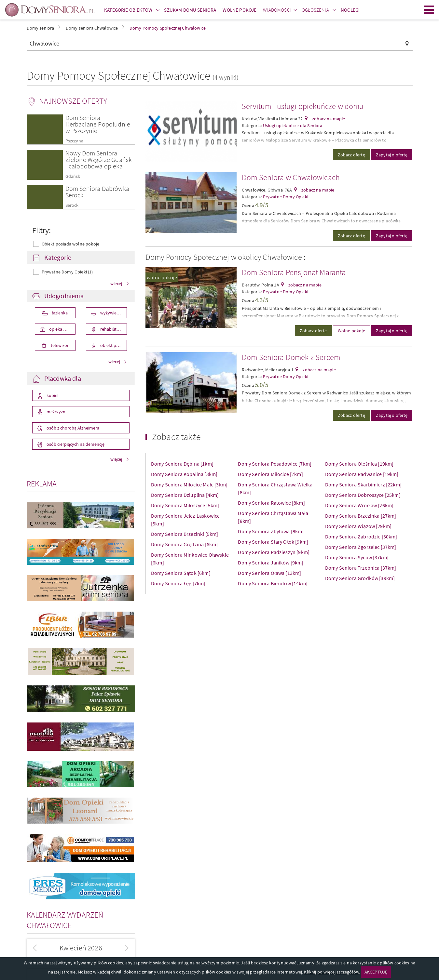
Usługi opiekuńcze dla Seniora (293, 126)
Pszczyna (74, 141)
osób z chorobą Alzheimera (72, 428)
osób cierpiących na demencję (75, 444)
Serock (72, 205)
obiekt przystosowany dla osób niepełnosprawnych (113, 345)
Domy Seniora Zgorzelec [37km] (361, 547)
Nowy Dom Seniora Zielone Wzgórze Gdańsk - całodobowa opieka (99, 159)
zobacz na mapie (328, 119)
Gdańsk (73, 176)
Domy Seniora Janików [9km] (271, 563)
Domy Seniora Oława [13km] (269, 573)
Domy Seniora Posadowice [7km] (275, 464)
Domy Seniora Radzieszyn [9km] (274, 552)
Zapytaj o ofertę (392, 155)
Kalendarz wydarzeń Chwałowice (65, 920)
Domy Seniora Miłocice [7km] (270, 474)
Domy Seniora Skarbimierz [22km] (363, 484)
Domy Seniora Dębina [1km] (182, 464)
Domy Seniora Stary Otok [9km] (273, 542)
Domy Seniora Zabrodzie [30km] (361, 536)
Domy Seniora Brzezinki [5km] (185, 534)
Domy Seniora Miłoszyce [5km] (185, 505)
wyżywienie (111, 313)
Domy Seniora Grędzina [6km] (184, 544)
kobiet (52, 395)
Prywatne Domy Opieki (286, 197)
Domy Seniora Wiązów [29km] (358, 526)
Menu (429, 10)
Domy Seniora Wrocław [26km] (359, 505)
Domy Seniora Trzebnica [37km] (361, 568)
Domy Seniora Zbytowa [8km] (271, 531)
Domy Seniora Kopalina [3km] (184, 474)
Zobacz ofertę (351, 155)
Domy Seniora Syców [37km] (357, 557)
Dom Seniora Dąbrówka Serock (97, 192)
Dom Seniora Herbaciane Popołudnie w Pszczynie (98, 124)
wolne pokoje (162, 277)
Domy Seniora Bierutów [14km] (273, 583)
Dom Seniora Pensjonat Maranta (294, 272)
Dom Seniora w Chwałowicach (291, 177)
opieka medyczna (62, 329)
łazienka (59, 313)
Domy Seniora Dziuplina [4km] (185, 495)
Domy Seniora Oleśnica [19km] (359, 464)
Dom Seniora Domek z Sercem (291, 357)
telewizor (59, 345)
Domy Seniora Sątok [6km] (181, 573)
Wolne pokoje (351, 331)
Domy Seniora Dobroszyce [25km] (363, 495)
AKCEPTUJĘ (376, 972)
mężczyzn (55, 412)
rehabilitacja (112, 329)
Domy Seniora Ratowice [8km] (271, 503)
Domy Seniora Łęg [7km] (178, 583)
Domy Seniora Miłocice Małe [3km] (189, 484)
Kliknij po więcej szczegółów (331, 972)
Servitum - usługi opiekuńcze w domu (303, 106)
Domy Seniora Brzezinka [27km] (361, 516)
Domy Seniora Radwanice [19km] (362, 474)
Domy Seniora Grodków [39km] (360, 578)
